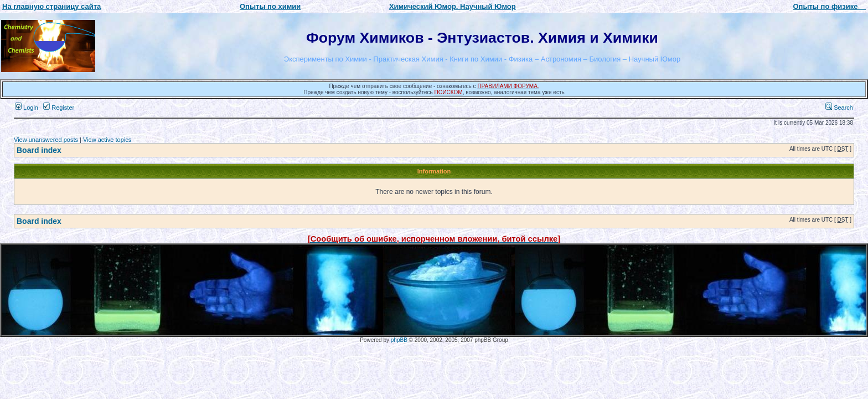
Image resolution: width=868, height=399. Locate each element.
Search (839, 108)
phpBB (399, 340)
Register (59, 108)
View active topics (107, 140)
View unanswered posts (46, 140)
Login (27, 108)
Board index (39, 150)
